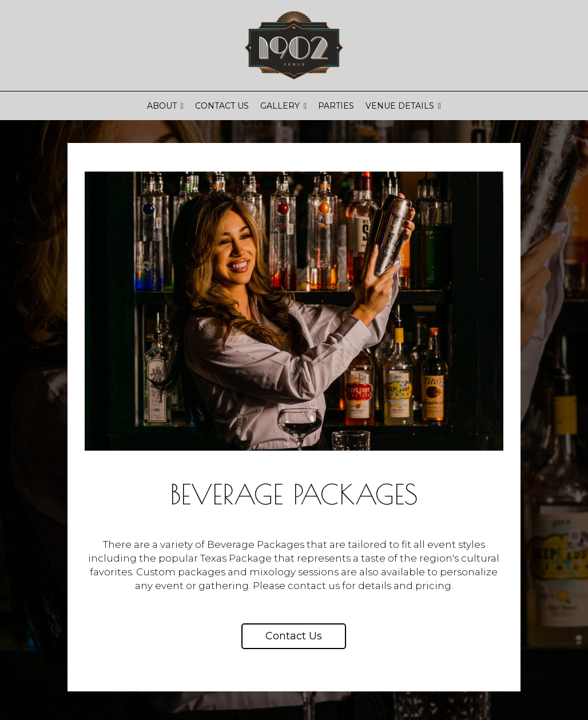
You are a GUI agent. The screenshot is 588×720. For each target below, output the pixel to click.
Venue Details (403, 106)
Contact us (294, 636)
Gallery (283, 106)
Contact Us (222, 106)
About (165, 106)
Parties (336, 106)
